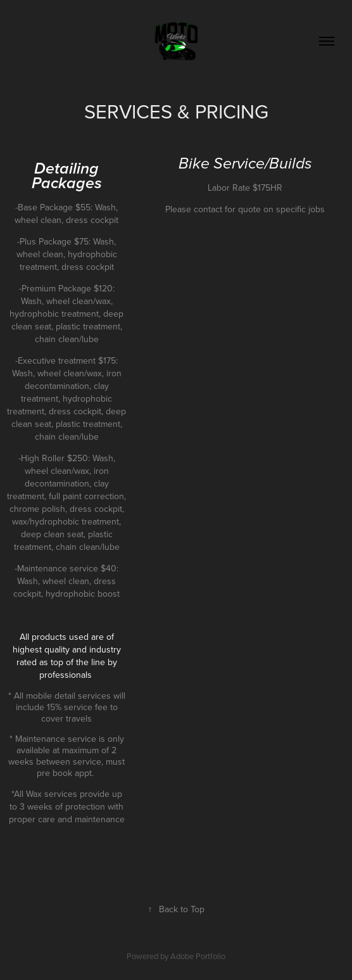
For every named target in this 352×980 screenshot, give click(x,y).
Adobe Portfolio (198, 956)
